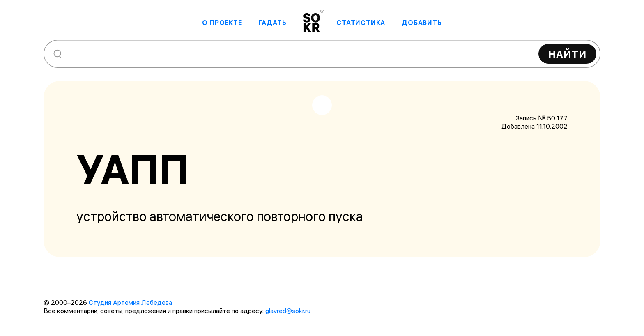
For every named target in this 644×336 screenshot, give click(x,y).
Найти (567, 54)
